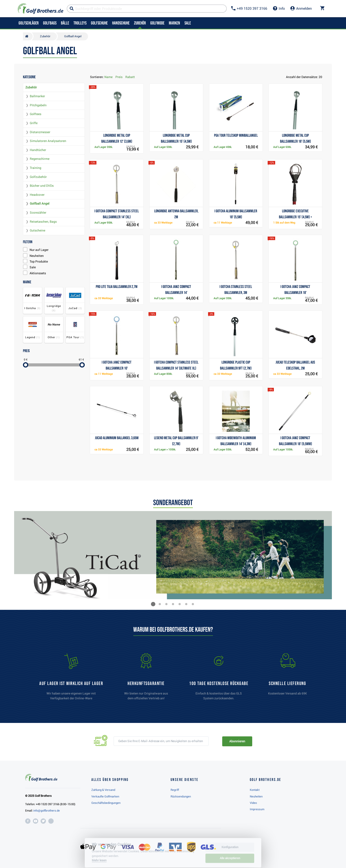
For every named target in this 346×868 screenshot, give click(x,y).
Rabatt (130, 77)
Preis (119, 77)
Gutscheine (38, 230)
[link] (219, 679)
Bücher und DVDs (42, 186)
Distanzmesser (40, 132)
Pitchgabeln (38, 105)
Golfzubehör (38, 177)
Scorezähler (38, 213)
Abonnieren (237, 741)
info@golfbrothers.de (47, 811)
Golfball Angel (40, 203)
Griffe (34, 123)
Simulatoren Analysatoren (48, 141)
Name (108, 77)
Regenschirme (40, 159)
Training (36, 168)
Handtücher (38, 150)
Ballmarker (37, 96)
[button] (153, 604)
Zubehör (31, 87)
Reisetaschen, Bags (43, 222)
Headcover (37, 195)
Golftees (36, 114)
